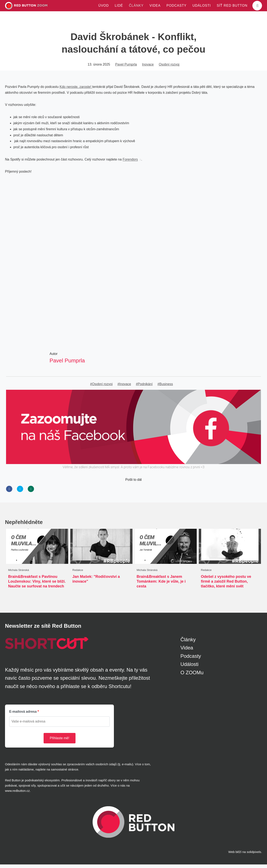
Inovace (148, 66)
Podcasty (191, 660)
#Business (165, 387)
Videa (187, 651)
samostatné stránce (65, 773)
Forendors (130, 161)
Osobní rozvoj (169, 66)
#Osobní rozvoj (101, 387)
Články (188, 643)
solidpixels (254, 855)
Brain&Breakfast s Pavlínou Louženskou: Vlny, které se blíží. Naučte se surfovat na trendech (37, 584)
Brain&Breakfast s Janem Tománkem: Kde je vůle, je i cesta (161, 584)
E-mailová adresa (23, 715)
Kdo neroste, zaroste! (76, 89)
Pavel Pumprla (126, 66)
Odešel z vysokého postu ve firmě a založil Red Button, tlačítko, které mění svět (226, 584)
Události (190, 668)
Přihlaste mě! (60, 741)
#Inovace (124, 387)
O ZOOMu (192, 676)
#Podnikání (144, 387)
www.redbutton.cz (17, 794)
